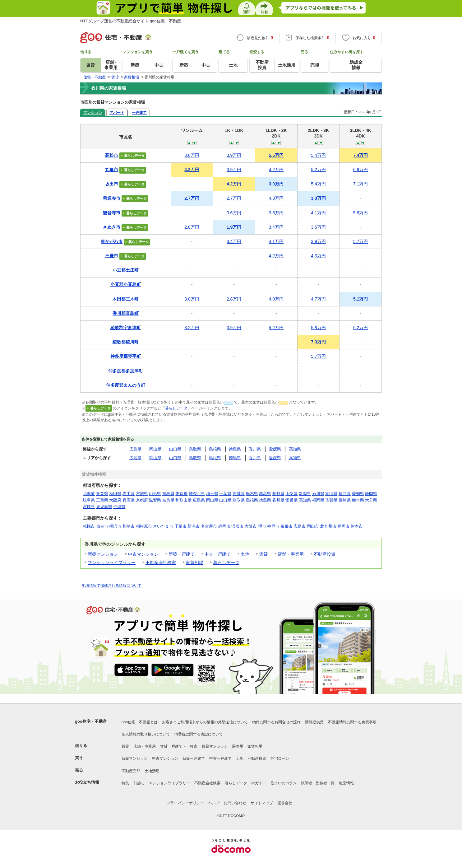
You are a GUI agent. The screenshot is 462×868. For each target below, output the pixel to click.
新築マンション (103, 554)
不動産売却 (131, 771)
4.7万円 (318, 299)
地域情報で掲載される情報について (112, 586)
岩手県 (129, 494)
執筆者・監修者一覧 (318, 783)
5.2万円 (318, 170)
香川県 (255, 449)
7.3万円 (318, 342)
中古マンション (143, 554)
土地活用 (152, 771)
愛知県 (358, 494)
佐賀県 (331, 500)
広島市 (300, 526)
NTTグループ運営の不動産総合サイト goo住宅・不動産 (131, 21)
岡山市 (313, 526)
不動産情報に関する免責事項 (352, 722)
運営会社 (285, 803)
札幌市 (89, 526)
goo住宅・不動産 (91, 721)
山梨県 (291, 494)
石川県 (318, 494)
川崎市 (129, 526)
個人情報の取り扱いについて (146, 734)
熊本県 (358, 500)
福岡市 (343, 526)
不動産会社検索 (161, 562)
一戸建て (139, 112)
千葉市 (180, 526)
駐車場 (238, 746)
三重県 (102, 500)
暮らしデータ (176, 408)
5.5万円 (276, 155)
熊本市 (357, 526)
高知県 (295, 449)
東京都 (181, 494)
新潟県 (305, 494)
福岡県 (318, 500)
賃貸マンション (215, 746)
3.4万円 (276, 227)
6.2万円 (360, 328)
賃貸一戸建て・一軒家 (179, 746)
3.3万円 (318, 198)
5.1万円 (360, 299)
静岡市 (224, 526)
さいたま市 (163, 526)
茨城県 (239, 494)
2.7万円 (192, 198)
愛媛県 (275, 449)
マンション (93, 112)
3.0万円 (276, 184)
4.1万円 (318, 213)
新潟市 (194, 526)
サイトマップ (262, 803)
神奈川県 (197, 494)
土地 (245, 554)
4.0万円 (276, 299)
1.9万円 (234, 227)
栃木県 (252, 494)
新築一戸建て (182, 554)
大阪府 (115, 500)
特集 (125, 783)
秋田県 (115, 494)
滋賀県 (155, 500)
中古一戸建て (218, 554)
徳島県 (235, 449)
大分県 (371, 500)
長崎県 (345, 500)
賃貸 (263, 554)
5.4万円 (318, 155)
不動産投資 (325, 554)
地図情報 (346, 783)
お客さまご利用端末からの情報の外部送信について (205, 722)
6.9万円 (360, 170)
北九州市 (328, 526)
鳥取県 (195, 449)
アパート (117, 112)
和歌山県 (183, 500)
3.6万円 (192, 155)
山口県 (175, 449)
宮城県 (142, 494)
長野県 (278, 494)
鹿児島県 (104, 507)
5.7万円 (360, 241)
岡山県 (155, 449)
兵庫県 (129, 500)
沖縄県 (119, 507)
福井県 (345, 494)
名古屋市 (209, 526)
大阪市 (251, 526)
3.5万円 (276, 213)
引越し (139, 783)
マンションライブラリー (112, 562)
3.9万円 (234, 155)
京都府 (142, 500)
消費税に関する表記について (199, 734)
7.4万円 (360, 155)
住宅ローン (280, 758)
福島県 (168, 494)
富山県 (331, 494)
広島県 (135, 449)
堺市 (262, 526)
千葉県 (225, 494)
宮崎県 (89, 507)
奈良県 (168, 500)
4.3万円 (276, 198)
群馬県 (265, 494)
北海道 (89, 494)
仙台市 (102, 526)
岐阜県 (89, 500)
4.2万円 (192, 170)
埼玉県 (212, 494)
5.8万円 (360, 213)
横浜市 (115, 526)
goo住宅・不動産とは (140, 722)
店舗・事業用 (291, 554)
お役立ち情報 (87, 782)
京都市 (286, 526)
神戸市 (273, 526)
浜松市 (237, 526)
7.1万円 (360, 184)
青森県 (102, 494)
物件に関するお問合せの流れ (276, 722)
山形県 (155, 494)
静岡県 (371, 494)
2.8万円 (192, 227)
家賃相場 (195, 562)
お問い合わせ (235, 803)
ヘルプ (214, 803)
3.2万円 (192, 328)
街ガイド (259, 783)
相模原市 (144, 526)
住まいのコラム (284, 783)
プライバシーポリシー (185, 803)
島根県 (215, 449)
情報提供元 (314, 722)
